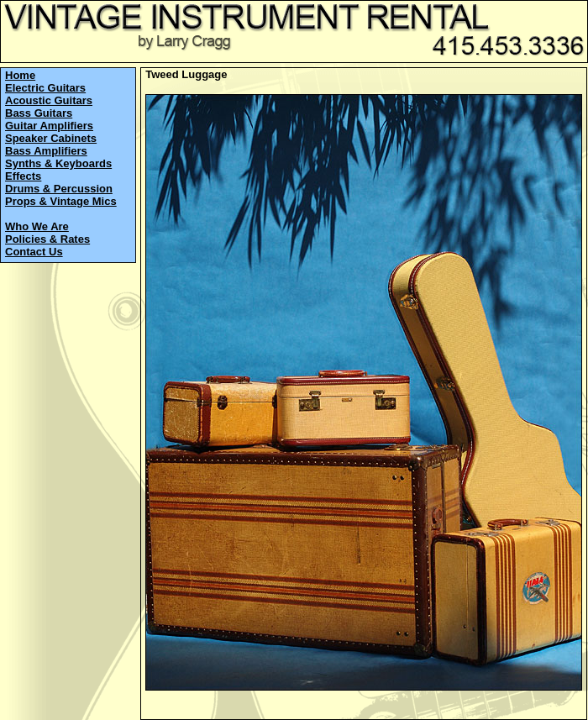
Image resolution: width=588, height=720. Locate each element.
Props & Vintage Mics (61, 201)
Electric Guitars (45, 88)
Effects (23, 176)
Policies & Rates (47, 239)
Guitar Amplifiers (49, 126)
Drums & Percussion (59, 189)
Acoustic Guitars (49, 100)
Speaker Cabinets (51, 138)
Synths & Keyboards (58, 163)
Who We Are (37, 226)
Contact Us (34, 252)
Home (20, 75)
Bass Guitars (39, 113)
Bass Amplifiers (46, 151)
